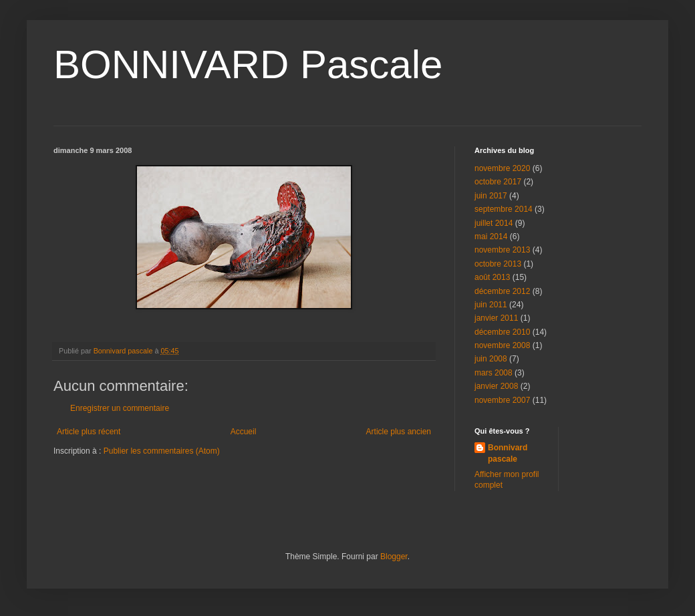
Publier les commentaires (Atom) (162, 451)
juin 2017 (491, 196)
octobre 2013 (498, 264)
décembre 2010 (502, 332)
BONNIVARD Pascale (248, 64)
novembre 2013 (502, 250)
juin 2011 (491, 305)
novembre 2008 (502, 345)
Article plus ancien (399, 432)
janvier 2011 (496, 318)
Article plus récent (89, 432)
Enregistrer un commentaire (120, 408)
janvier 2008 (496, 386)
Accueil (244, 432)
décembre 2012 (502, 291)
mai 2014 (491, 237)
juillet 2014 (494, 223)
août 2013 (492, 277)
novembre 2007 (502, 400)
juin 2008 (491, 359)
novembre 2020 (502, 168)
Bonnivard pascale (508, 453)
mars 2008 (494, 373)
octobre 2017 (498, 182)
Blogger (394, 557)
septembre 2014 (504, 209)
